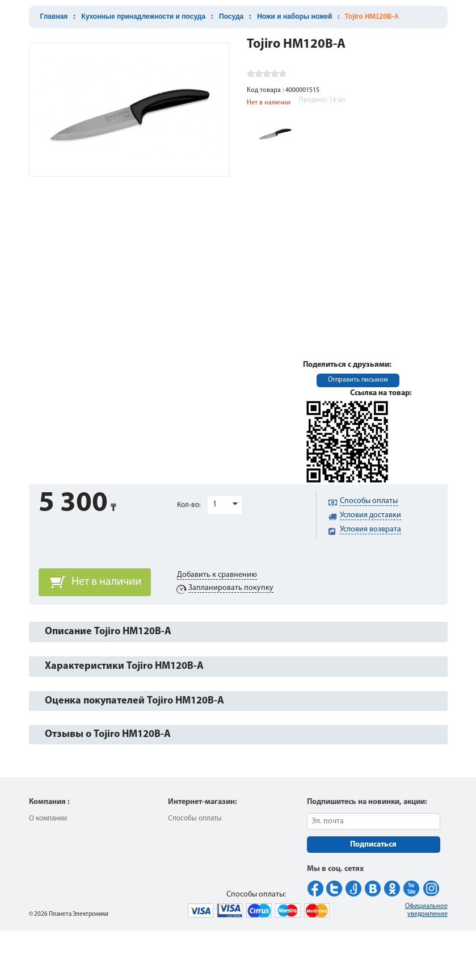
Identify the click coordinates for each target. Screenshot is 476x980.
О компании (48, 818)
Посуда (231, 16)
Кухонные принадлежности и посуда (143, 16)
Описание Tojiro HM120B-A (108, 632)
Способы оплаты (195, 818)
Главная (54, 16)
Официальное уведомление (426, 910)
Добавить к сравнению (217, 575)
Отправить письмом (358, 380)
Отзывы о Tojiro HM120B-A (108, 734)
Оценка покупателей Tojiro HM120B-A (134, 701)
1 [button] (215, 504)
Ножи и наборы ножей (294, 16)
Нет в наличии (106, 582)
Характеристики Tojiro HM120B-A (124, 666)
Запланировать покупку (231, 588)
